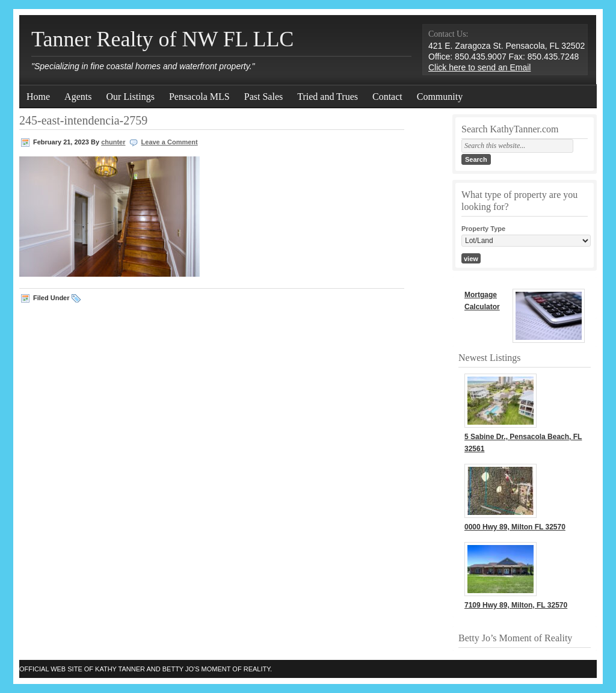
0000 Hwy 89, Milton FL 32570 (515, 527)
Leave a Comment (170, 142)
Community (440, 97)
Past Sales (263, 97)
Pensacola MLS (199, 97)
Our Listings (130, 97)
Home (38, 97)
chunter (113, 142)
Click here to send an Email (479, 67)
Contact (387, 97)
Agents (78, 97)
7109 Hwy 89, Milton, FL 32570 (516, 605)
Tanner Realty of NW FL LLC (162, 39)
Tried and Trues (328, 97)
